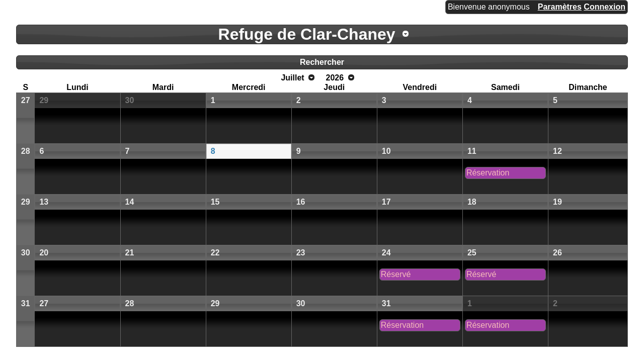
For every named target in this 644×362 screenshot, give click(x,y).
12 (557, 151)
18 (472, 202)
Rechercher (322, 62)
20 (44, 253)
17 (386, 202)
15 (215, 202)
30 (130, 100)
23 (301, 253)
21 (130, 253)
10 (386, 151)
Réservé (396, 274)
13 (44, 202)
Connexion (605, 7)
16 (301, 202)
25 (472, 253)
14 (130, 202)
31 (26, 303)
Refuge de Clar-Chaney (307, 34)
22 (215, 253)
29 (44, 100)
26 (557, 253)
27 (26, 100)
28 (26, 151)
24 (386, 253)
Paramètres (560, 7)
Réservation (488, 173)
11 (472, 151)
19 (557, 202)
